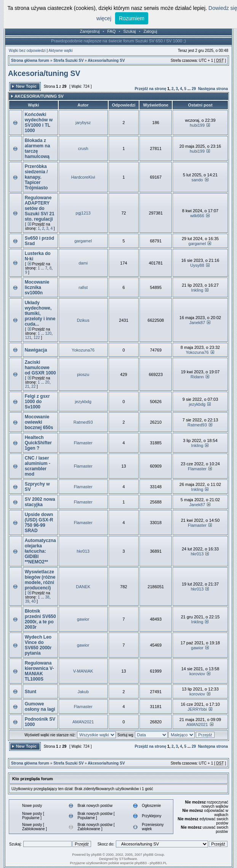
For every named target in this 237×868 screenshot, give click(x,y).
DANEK (83, 587)
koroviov (197, 674)
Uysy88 (197, 265)
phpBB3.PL (159, 863)
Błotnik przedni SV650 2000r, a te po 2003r (40, 619)
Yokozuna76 (83, 350)
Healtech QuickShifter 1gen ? (38, 443)
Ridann (197, 377)
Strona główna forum (30, 61)
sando (197, 180)
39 (27, 601)
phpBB (96, 855)
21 (27, 386)
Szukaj (129, 31)
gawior (83, 619)
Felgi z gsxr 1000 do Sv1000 (37, 402)
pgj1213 (83, 213)
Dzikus (83, 320)
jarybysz (83, 123)
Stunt (31, 692)
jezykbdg (83, 402)
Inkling (197, 290)
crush (83, 148)
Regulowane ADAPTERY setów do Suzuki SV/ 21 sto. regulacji (40, 208)
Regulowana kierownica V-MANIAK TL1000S (39, 671)
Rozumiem (132, 18)
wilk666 (197, 216)
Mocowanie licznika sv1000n (37, 287)
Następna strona (213, 89)
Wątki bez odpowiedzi (27, 51)
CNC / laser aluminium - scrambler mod (38, 466)
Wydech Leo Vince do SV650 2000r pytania (38, 645)
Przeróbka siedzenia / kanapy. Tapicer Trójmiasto (36, 177)
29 (194, 89)
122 (37, 338)
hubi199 (197, 125)
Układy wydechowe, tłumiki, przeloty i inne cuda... (40, 313)
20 (47, 382)
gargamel (83, 241)
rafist (83, 287)
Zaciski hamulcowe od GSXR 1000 (40, 368)
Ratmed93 (83, 422)
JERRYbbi (197, 709)
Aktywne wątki (60, 51)
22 (33, 386)
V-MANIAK (83, 671)
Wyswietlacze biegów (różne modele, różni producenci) (40, 580)
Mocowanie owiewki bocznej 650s (39, 422)
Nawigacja (36, 350)
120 (49, 333)
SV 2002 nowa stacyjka (40, 502)
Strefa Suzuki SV (68, 61)
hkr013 (83, 551)
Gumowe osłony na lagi (40, 707)
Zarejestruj (90, 31)
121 (28, 338)
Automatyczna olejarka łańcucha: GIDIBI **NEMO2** (40, 551)
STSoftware (128, 859)
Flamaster (83, 443)
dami (83, 263)
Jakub (83, 692)
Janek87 (197, 323)
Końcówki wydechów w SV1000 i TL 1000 (39, 123)
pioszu (83, 374)
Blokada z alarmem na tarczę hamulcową (38, 148)
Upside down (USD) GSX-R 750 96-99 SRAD (39, 523)
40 (33, 601)
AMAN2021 (83, 722)
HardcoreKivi (83, 177)
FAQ (111, 31)
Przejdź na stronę (150, 89)
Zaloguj (150, 31)
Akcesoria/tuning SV (106, 61)
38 (47, 597)
